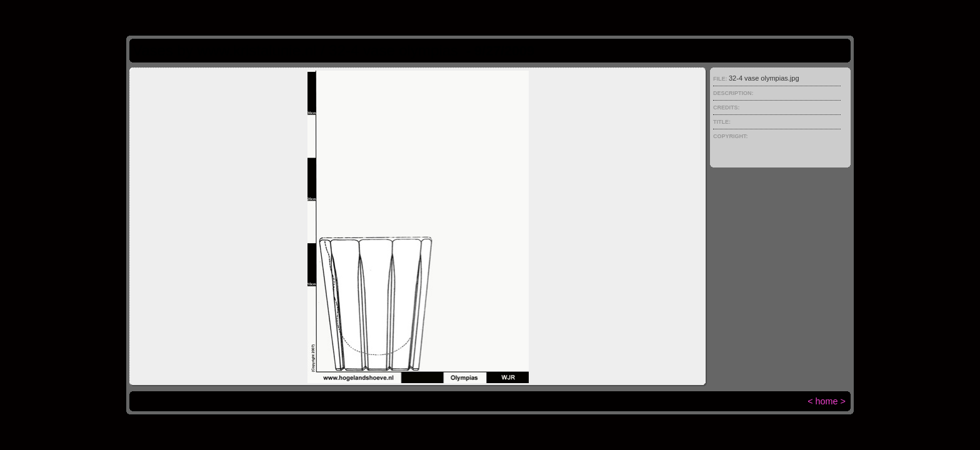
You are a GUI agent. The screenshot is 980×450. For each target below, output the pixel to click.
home (827, 401)
